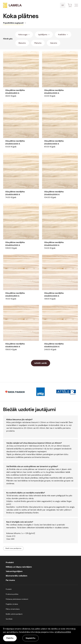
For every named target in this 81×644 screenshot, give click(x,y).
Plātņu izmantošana (13, 609)
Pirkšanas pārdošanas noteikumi (17, 599)
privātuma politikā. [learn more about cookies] (63, 632)
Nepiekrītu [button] (31, 638)
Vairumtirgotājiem (14, 571)
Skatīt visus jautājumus (13, 548)
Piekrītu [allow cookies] (10, 638)
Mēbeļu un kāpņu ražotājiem (19, 567)
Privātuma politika (12, 594)
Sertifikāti (9, 619)
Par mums (10, 580)
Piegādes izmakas (12, 604)
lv (63, 5)
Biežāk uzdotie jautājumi (14, 614)
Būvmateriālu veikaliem (17, 576)
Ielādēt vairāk (41, 363)
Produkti (10, 562)
